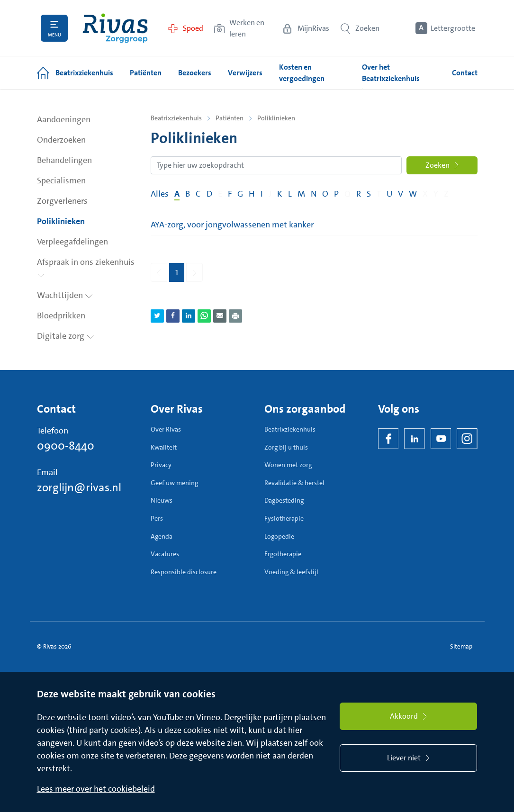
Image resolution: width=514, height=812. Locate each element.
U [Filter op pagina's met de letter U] (389, 194)
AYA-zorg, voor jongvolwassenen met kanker (232, 225)
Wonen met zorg (288, 465)
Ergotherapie (283, 554)
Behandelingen (64, 160)
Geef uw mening (174, 483)
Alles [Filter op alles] (160, 194)
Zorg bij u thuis (286, 447)
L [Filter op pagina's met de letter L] (290, 194)
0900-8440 (66, 446)
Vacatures (165, 554)
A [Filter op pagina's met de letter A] (177, 194)
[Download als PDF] (235, 316)
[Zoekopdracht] (276, 165)
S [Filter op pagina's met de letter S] (369, 194)
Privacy (161, 465)
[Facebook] (388, 439)
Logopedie (279, 536)
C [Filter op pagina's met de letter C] (198, 194)
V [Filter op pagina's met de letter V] (401, 194)
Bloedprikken (61, 316)
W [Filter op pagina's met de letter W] (413, 194)
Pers (157, 518)
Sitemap (461, 646)
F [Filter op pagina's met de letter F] (230, 194)
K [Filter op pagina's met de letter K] (280, 194)
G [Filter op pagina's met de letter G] (240, 194)
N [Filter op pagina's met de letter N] (314, 194)
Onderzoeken (61, 140)
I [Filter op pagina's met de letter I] (262, 194)
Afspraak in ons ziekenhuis (86, 267)
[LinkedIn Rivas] (415, 439)
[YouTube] (441, 439)
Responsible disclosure (184, 572)
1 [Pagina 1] (177, 272)
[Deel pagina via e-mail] (220, 316)
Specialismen (61, 180)
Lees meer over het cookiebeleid (96, 789)
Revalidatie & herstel (294, 483)
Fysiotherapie (284, 518)
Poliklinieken (61, 221)
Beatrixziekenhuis (176, 118)
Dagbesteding (284, 500)
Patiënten (230, 118)
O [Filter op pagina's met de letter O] (325, 194)
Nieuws (162, 500)
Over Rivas (166, 429)
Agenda (162, 536)
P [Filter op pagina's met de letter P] (336, 194)
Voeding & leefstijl (291, 572)
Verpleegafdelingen (72, 242)
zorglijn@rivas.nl (79, 487)
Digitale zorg (66, 336)
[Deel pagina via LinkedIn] (189, 316)
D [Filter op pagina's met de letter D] (209, 194)
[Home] (115, 28)
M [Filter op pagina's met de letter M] (301, 194)
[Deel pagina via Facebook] (173, 316)
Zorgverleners (62, 201)
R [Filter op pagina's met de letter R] (359, 194)
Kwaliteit (164, 447)
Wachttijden (65, 295)
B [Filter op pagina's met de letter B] (188, 194)
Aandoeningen (64, 119)
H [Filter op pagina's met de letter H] (252, 194)
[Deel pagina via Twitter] (157, 316)
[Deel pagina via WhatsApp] (204, 316)
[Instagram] (467, 439)
